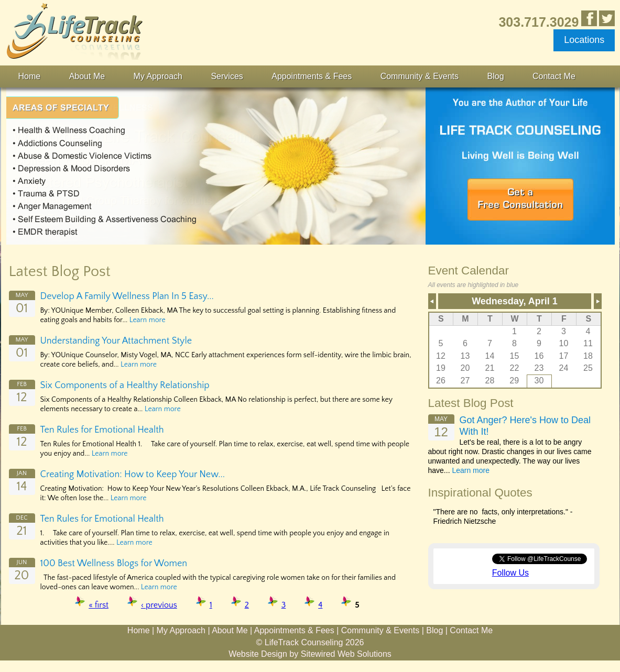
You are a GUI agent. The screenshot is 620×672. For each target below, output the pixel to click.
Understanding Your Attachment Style (116, 341)
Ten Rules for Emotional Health (102, 430)
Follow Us (510, 573)
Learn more (148, 320)
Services (227, 76)
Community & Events (420, 76)
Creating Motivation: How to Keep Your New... (133, 475)
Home (30, 76)
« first (99, 605)
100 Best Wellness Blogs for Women (114, 564)
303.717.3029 (539, 22)
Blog (496, 76)
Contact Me (554, 76)
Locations (584, 40)
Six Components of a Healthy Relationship (125, 385)
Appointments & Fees (312, 76)
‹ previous (159, 605)
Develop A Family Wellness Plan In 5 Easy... (127, 296)
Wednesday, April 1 (515, 301)
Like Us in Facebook (589, 18)
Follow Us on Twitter (607, 18)
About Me (87, 76)
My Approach (158, 76)
